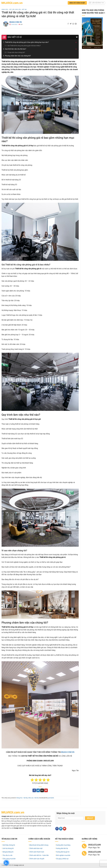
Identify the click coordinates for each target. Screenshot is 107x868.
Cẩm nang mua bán (9, 859)
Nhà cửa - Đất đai (21, 9)
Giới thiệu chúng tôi (9, 845)
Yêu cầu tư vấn (8, 855)
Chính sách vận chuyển (37, 859)
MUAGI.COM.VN (68, 752)
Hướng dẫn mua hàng (63, 845)
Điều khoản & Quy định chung (39, 845)
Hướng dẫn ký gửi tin (63, 852)
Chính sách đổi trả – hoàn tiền (39, 855)
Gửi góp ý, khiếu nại (62, 859)
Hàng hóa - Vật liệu (8, 9)
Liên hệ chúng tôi (8, 848)
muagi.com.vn (16, 22)
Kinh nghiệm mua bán (63, 855)
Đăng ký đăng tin (8, 852)
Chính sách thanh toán (37, 852)
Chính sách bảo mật (36, 848)
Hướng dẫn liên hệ (62, 848)
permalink (51, 798)
